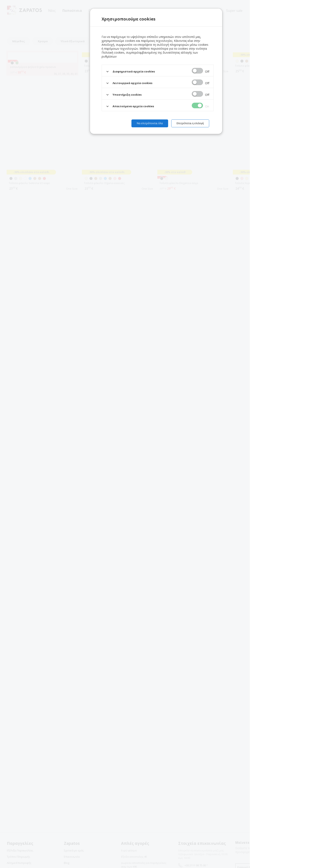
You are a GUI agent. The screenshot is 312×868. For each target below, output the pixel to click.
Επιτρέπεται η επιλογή (190, 123)
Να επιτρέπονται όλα (150, 123)
